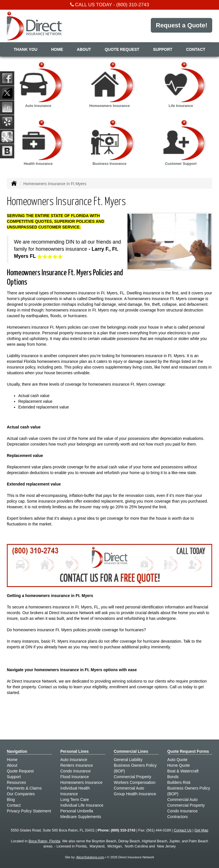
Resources (16, 782)
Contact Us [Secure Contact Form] (182, 830)
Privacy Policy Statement (29, 811)
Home (57, 49)
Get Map (201, 830)
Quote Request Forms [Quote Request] (188, 751)
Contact (196, 49)
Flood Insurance (75, 777)
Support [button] (163, 49)
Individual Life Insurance (82, 805)
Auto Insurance (74, 760)
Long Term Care (75, 800)
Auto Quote (178, 760)
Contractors (178, 817)
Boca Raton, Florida (44, 841)
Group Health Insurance (135, 794)
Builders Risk (179, 782)
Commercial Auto (129, 788)
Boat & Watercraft (183, 771)
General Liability (128, 760)
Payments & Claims (24, 788)
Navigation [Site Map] (17, 751)
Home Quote (179, 765)
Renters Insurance (77, 765)
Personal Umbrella (77, 811)
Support (14, 777)
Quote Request (20, 771)
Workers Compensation (135, 782)
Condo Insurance (76, 771)
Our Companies (21, 794)
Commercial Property (132, 777)
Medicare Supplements (81, 817)
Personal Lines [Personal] (75, 751)
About (84, 49)
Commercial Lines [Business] (131, 751)
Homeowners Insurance (82, 782)
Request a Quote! (181, 26)
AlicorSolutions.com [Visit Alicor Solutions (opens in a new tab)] (90, 857)
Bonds (173, 777)
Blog (11, 800)
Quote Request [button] (122, 49)
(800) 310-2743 (133, 5)
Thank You (26, 49)
